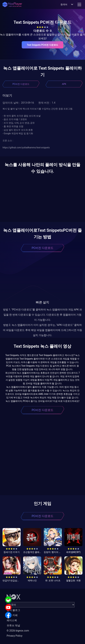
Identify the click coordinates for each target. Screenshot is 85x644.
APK (64, 84)
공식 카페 (12, 615)
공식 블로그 (13, 610)
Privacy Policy (15, 636)
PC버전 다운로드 (21, 84)
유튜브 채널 (13, 625)
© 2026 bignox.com (18, 631)
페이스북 (12, 620)
